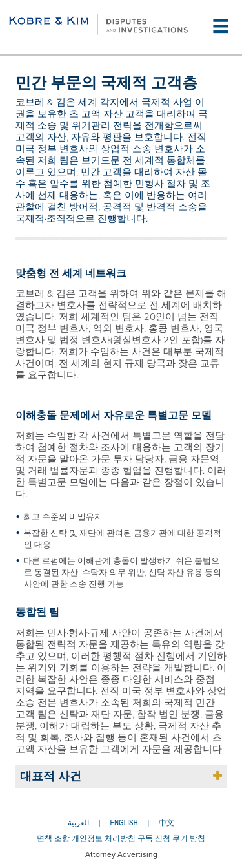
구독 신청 (154, 838)
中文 (166, 823)
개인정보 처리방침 (104, 838)
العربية (78, 823)
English (124, 823)
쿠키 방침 (189, 838)
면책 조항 (53, 838)
